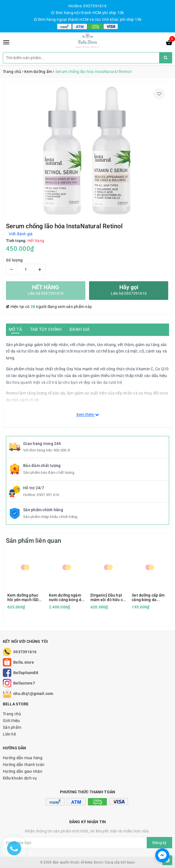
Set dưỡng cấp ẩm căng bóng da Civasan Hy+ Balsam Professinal (150, 597)
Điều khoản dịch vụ (20, 778)
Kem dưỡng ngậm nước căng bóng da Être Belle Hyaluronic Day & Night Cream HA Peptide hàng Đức (66, 597)
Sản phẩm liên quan (34, 541)
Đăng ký (159, 843)
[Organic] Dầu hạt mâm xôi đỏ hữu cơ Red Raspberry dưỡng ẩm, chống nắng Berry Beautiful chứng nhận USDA (108, 597)
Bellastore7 (24, 683)
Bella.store (24, 662)
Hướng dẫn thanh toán (24, 765)
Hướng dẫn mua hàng (23, 758)
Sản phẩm (12, 727)
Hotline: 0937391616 (87, 6)
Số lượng (14, 260)
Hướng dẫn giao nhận (23, 771)
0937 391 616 (48, 495)
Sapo (131, 862)
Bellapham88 (26, 673)
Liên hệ (9, 734)
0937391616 (25, 652)
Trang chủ (12, 714)
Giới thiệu (11, 721)
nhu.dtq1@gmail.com (33, 694)
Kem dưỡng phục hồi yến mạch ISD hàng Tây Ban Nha (24, 597)
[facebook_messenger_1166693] (162, 855)
